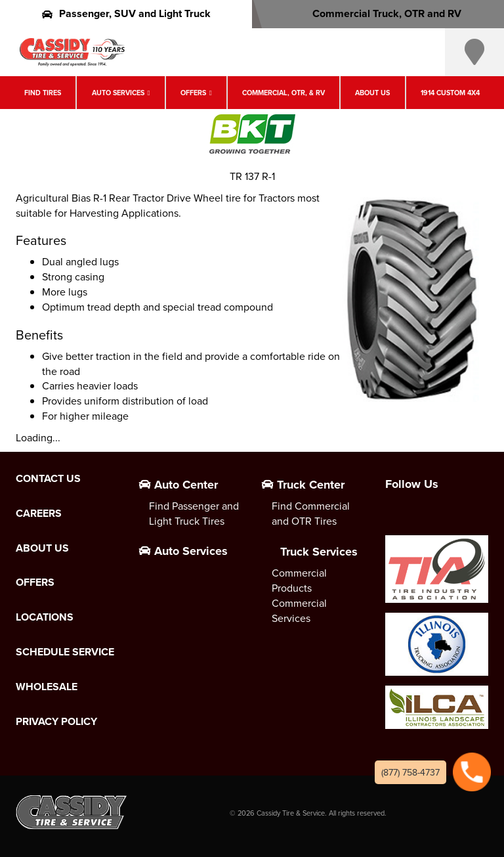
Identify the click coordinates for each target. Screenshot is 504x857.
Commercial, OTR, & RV (283, 93)
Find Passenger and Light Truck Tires (194, 513)
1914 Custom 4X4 (450, 93)
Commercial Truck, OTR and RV (378, 13)
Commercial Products (299, 580)
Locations (45, 617)
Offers (193, 93)
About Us (372, 93)
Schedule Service (65, 652)
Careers (39, 514)
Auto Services (118, 93)
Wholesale (47, 687)
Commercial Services (299, 610)
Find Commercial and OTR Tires (311, 513)
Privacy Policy (56, 722)
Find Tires (43, 93)
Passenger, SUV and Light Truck (126, 13)
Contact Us (48, 479)
